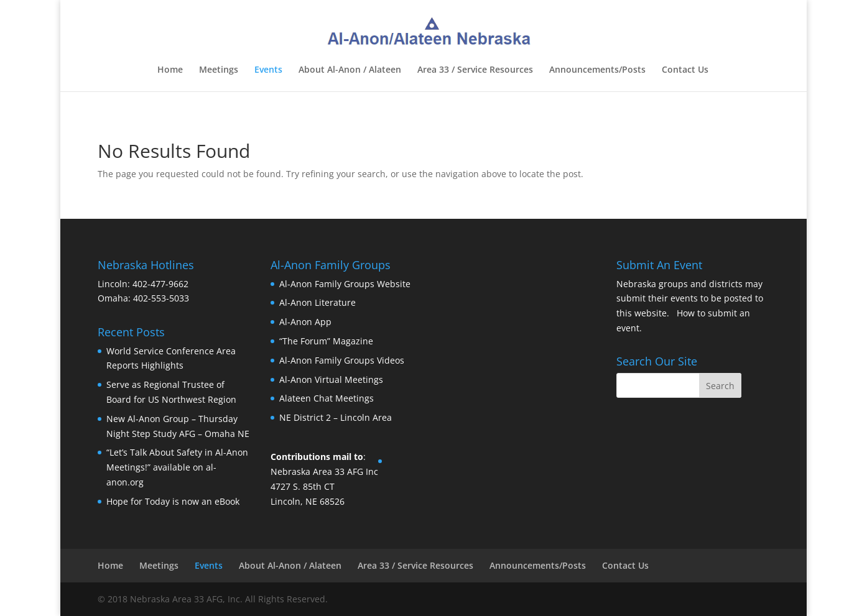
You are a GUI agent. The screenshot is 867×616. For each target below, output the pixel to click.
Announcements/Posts (597, 70)
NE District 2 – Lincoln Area (336, 417)
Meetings (219, 70)
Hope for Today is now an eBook (173, 501)
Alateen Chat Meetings (327, 398)
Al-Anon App (305, 322)
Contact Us (685, 70)
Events (268, 70)
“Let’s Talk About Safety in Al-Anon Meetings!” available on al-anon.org (177, 467)
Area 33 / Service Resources (475, 70)
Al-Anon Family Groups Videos (342, 360)
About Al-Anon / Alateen (350, 70)
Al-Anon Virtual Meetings (331, 379)
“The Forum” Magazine (326, 341)
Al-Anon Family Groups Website (345, 284)
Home (170, 70)
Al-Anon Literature (318, 302)
